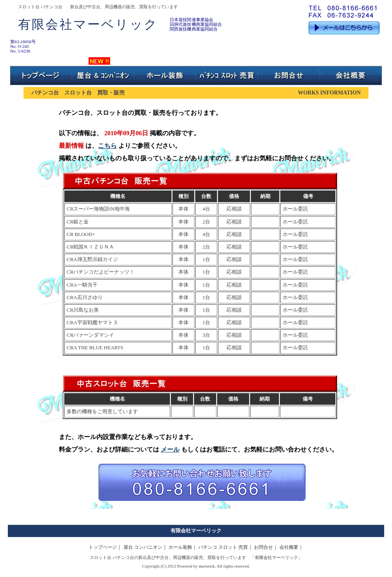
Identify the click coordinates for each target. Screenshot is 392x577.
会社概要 (289, 547)
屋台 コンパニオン (143, 547)
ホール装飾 (180, 547)
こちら (107, 146)
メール (170, 449)
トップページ (103, 547)
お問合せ (263, 547)
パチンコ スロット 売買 (223, 547)
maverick (207, 566)
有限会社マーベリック (196, 531)
